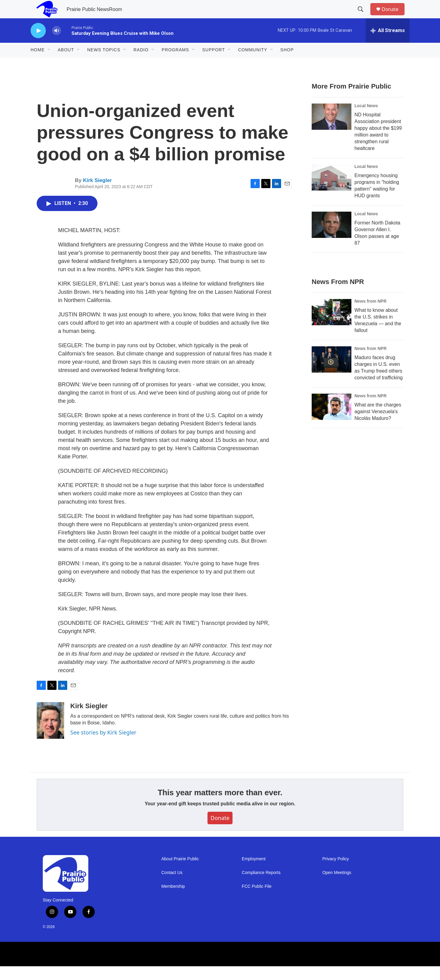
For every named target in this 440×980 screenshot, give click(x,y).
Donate (394, 16)
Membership (173, 900)
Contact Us (172, 886)
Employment (254, 873)
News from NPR (370, 315)
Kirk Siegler (97, 194)
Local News (366, 119)
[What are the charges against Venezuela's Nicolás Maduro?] (332, 421)
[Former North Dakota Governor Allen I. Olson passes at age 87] (332, 239)
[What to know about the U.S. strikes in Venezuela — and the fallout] (332, 326)
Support (214, 64)
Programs (175, 64)
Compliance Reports (261, 886)
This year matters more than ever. (220, 806)
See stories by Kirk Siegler (103, 746)
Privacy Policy (336, 873)
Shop (287, 64)
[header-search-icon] (363, 16)
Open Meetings (337, 886)
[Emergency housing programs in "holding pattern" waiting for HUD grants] (332, 191)
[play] (38, 44)
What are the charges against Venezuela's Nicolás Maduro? (378, 425)
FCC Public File (257, 900)
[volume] (57, 44)
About (66, 64)
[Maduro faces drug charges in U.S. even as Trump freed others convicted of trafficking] (332, 373)
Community (253, 64)
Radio (141, 64)
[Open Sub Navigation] (49, 64)
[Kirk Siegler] (50, 734)
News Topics (104, 64)
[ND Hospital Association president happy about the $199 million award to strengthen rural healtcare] (332, 130)
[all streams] (388, 44)
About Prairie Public (180, 873)
